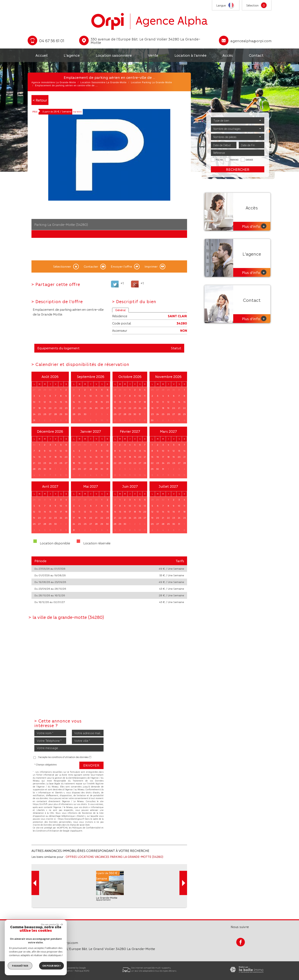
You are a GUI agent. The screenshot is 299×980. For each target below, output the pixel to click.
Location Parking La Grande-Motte (152, 82)
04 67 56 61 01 (45, 936)
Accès (228, 55)
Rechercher (238, 169)
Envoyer (91, 765)
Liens (62, 971)
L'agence (72, 55)
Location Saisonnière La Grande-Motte (103, 82)
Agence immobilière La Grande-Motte (54, 82)
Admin (69, 971)
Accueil (42, 55)
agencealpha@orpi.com (251, 41)
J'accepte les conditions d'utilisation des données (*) (65, 757)
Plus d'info (254, 226)
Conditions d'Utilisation (48, 831)
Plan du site (33, 971)
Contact (256, 55)
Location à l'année (190, 55)
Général (120, 310)
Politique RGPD (82, 971)
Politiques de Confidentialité (86, 828)
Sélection (252, 5)
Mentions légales (49, 971)
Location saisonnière (114, 55)
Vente (153, 55)
